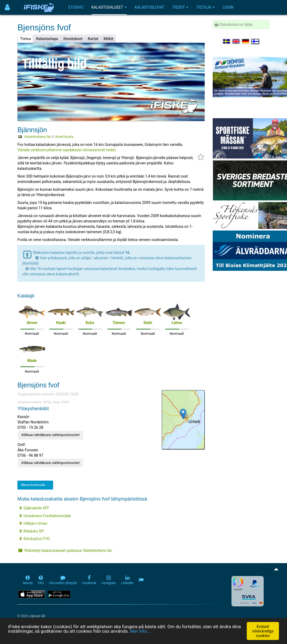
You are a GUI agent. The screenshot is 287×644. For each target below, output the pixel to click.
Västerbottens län (38, 137)
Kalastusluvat (149, 7)
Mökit (108, 39)
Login (228, 7)
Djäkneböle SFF (34, 508)
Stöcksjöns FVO (35, 539)
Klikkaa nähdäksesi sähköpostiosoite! (51, 435)
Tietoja (205, 7)
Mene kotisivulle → (35, 485)
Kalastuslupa (47, 39)
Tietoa (25, 39)
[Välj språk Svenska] (227, 41)
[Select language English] (236, 41)
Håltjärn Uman (33, 523)
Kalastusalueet (109, 7)
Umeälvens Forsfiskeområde (45, 516)
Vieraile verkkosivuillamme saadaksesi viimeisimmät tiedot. (67, 150)
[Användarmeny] (7, 7)
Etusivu (76, 7)
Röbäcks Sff (32, 531)
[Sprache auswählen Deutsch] (246, 41)
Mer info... (140, 631)
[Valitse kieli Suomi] (255, 41)
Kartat (93, 39)
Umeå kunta (64, 137)
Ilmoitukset (73, 39)
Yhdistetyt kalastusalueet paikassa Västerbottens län (65, 551)
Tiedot (180, 7)
